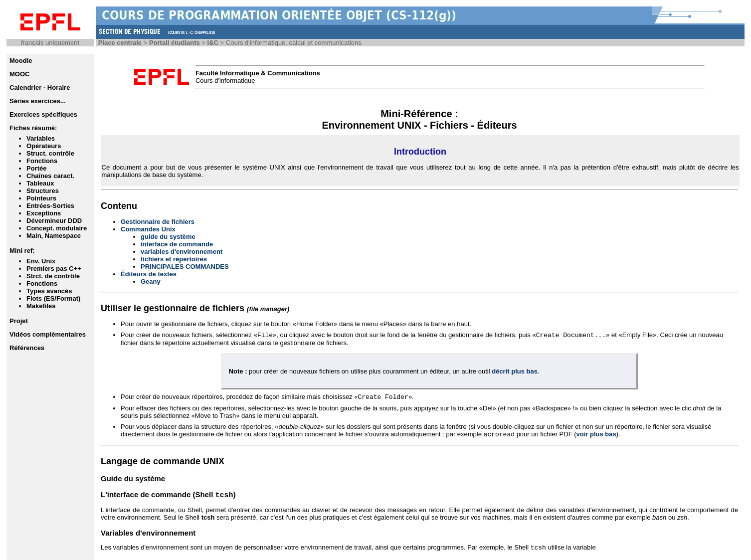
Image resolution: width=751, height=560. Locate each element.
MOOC (19, 74)
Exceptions (44, 213)
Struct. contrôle (50, 153)
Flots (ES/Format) (53, 298)
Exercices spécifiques (43, 114)
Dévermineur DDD (54, 221)
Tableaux (40, 183)
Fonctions (42, 161)
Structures (43, 191)
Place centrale (120, 43)
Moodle (21, 61)
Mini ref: (22, 251)
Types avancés (49, 291)
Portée (36, 168)
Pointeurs (41, 198)
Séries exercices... (38, 101)
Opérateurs (44, 146)
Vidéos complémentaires (48, 334)
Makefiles (41, 306)
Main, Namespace (54, 236)
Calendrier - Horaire (40, 88)
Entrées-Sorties (50, 206)
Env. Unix (41, 261)
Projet (19, 321)
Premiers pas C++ (54, 269)
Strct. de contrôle (53, 276)
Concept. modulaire (57, 228)
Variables (41, 138)
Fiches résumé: (33, 128)
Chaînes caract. (50, 176)
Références (27, 348)
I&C (213, 43)
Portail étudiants (175, 43)
